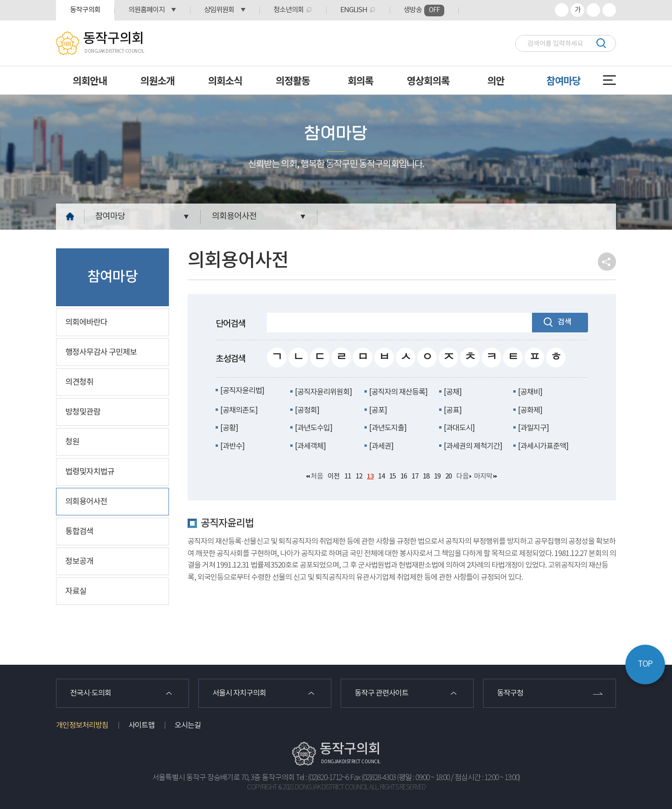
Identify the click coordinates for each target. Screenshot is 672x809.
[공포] (378, 410)
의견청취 (79, 382)
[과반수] (232, 446)
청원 (72, 442)
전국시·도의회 (91, 693)
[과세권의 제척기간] (473, 446)
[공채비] (530, 392)
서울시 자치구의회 (239, 693)
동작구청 (510, 693)
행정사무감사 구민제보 (101, 352)
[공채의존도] (239, 410)
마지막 (483, 476)
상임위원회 (219, 10)
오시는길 (188, 725)
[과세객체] (310, 446)
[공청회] (307, 410)
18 (426, 476)
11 (348, 476)
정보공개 (79, 562)
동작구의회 (85, 10)
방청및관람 (83, 412)
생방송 (424, 11)
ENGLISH (354, 10)
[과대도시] (459, 428)
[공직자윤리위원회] (323, 392)
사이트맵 (141, 725)
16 (404, 476)
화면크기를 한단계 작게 (593, 10)
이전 (334, 476)
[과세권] (381, 446)
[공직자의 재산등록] (398, 392)
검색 (601, 43)
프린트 (609, 10)
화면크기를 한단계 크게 (562, 10)
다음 (462, 476)
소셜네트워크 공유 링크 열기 (607, 262)
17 (415, 476)
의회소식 (225, 80)
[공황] (229, 428)
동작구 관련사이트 (381, 693)
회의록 (360, 80)
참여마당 (563, 80)
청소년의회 (289, 10)
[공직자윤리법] (242, 391)
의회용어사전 (234, 216)
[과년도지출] (388, 428)
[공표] (453, 410)
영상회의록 (428, 80)
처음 (317, 476)
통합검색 (79, 532)
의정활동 (293, 80)
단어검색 (231, 324)
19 (437, 476)
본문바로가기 (0, 0)
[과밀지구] (533, 428)
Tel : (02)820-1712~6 (322, 778)
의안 (496, 80)
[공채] (453, 392)
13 (370, 476)
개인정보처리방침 (82, 725)
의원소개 (157, 80)
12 (359, 476)
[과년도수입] (314, 428)
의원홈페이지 (147, 10)
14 (381, 476)
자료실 (76, 591)
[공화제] (530, 410)
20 (448, 476)
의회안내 (90, 80)
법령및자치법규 (90, 472)
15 (392, 476)
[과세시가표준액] (543, 446)
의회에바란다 (86, 323)
